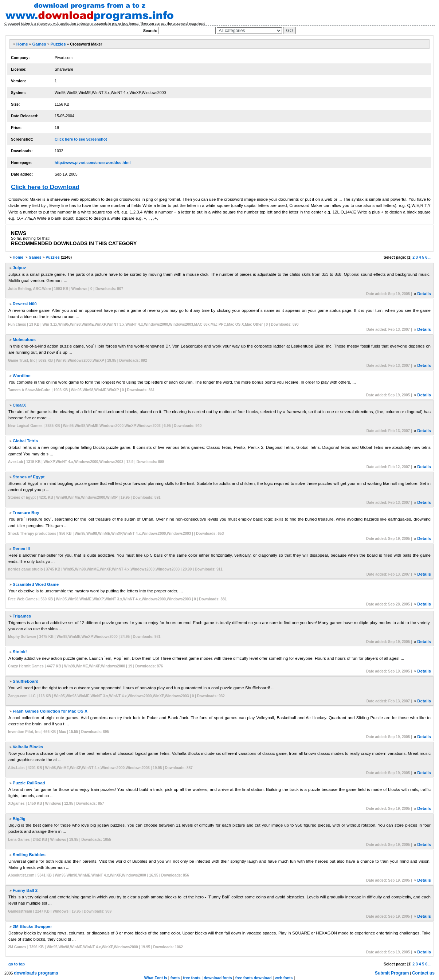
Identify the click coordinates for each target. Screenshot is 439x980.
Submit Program (392, 973)
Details (424, 294)
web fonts (284, 978)
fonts (175, 978)
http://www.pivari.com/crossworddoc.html (93, 162)
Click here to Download (45, 187)
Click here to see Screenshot (81, 139)
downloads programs (36, 973)
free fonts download (254, 978)
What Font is (156, 978)
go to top (17, 964)
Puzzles (58, 44)
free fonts (192, 978)
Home (22, 44)
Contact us (423, 973)
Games (39, 44)
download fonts (218, 978)
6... (428, 257)
